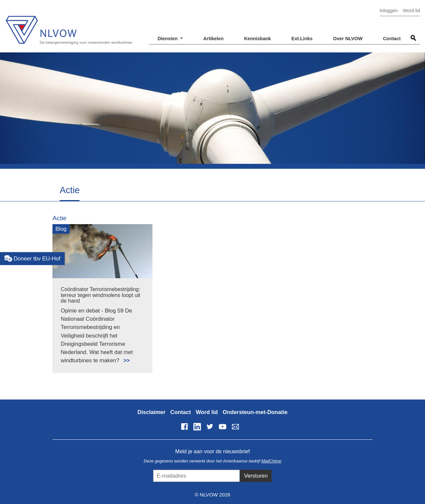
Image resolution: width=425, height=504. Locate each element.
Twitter (210, 427)
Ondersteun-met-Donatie (255, 412)
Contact (392, 39)
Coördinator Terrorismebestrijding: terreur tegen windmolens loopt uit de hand (100, 295)
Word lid (411, 11)
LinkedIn (197, 427)
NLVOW (69, 26)
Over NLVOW (348, 39)
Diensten (168, 39)
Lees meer (124, 357)
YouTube (223, 427)
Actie (60, 218)
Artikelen (213, 39)
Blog (61, 229)
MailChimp (271, 461)
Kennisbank (258, 39)
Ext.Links (302, 39)
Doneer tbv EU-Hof (32, 258)
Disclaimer (152, 412)
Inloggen (389, 11)
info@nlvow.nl (235, 427)
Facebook (184, 427)
